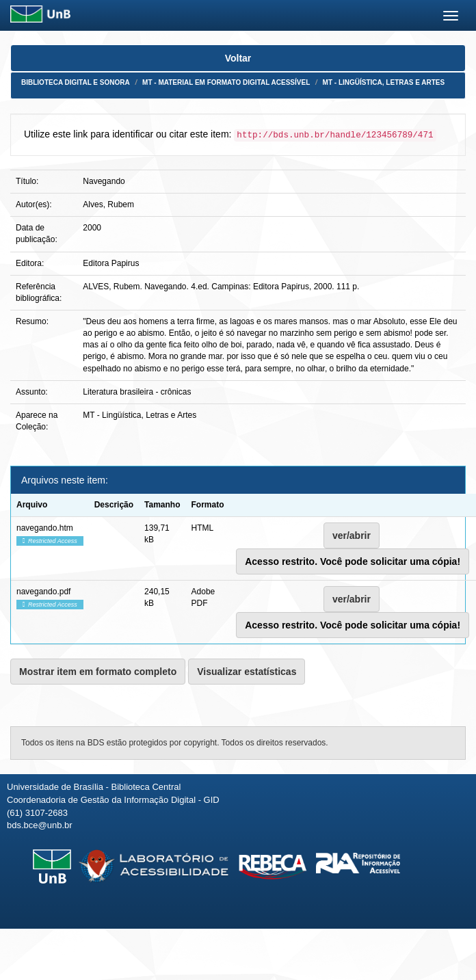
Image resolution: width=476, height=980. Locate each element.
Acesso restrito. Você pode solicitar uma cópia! (353, 561)
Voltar (238, 58)
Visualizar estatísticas (247, 672)
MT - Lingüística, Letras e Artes (384, 82)
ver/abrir (352, 535)
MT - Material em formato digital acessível (226, 82)
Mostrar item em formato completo (98, 672)
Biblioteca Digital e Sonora (76, 82)
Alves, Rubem (108, 204)
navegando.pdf (43, 592)
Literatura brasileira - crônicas (137, 392)
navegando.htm (45, 528)
